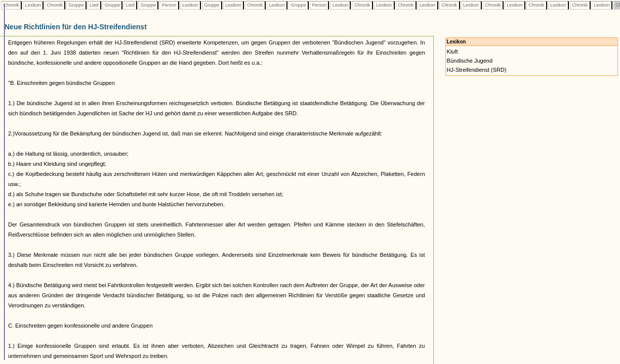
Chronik (11, 5)
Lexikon (33, 5)
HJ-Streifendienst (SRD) (477, 70)
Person (169, 5)
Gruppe (76, 5)
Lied (94, 5)
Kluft (452, 52)
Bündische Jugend (470, 61)
